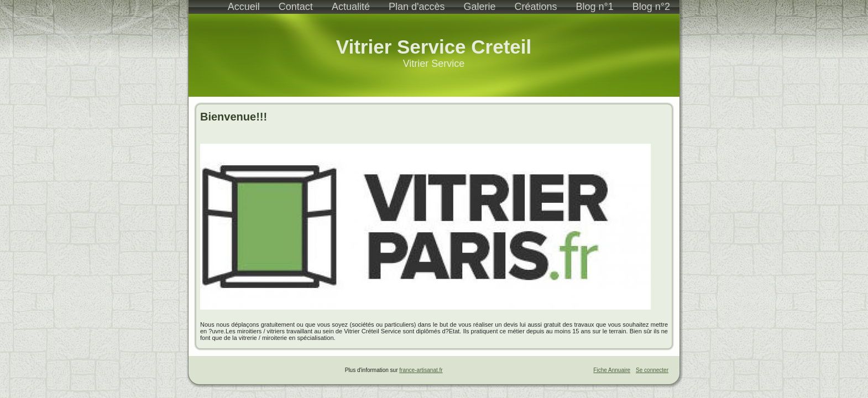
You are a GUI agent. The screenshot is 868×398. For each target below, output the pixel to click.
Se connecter (652, 370)
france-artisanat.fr (421, 370)
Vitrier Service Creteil (434, 47)
